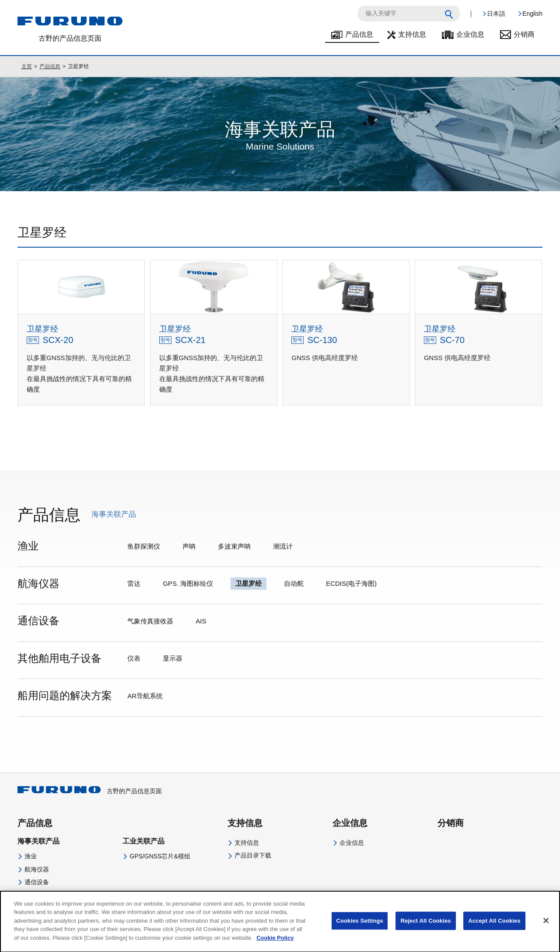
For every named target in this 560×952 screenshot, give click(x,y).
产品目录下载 (253, 855)
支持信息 (412, 34)
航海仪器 (37, 869)
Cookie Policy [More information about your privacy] (275, 945)
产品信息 (359, 34)
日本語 (496, 14)
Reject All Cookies (425, 928)
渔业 (31, 856)
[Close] (546, 928)
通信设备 (37, 882)
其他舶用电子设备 (49, 895)
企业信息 (470, 34)
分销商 (524, 34)
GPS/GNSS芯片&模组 (160, 856)
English (532, 14)
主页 (27, 66)
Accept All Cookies (494, 928)
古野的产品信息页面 (90, 791)
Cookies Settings (360, 928)
